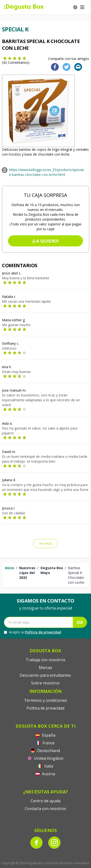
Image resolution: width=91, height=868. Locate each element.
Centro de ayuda (45, 801)
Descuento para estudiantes (45, 675)
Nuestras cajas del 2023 (27, 573)
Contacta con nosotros (45, 809)
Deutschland (45, 751)
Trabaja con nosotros (45, 660)
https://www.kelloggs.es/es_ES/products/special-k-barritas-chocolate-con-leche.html (47, 172)
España (45, 735)
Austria (45, 774)
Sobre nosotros (45, 683)
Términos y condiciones (45, 700)
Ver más (45, 543)
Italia (45, 766)
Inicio (9, 568)
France (45, 743)
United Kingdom (45, 758)
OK (80, 622)
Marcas (45, 667)
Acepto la (33, 632)
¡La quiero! (45, 241)
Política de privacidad (43, 632)
